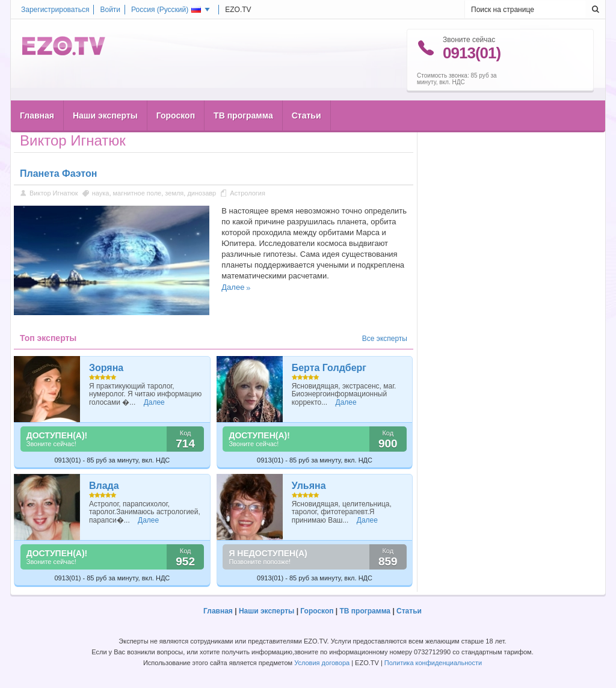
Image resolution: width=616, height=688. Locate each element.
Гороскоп (176, 91)
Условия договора (322, 663)
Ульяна (309, 486)
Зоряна (106, 368)
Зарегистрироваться (55, 10)
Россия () (166, 10)
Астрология (248, 193)
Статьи (306, 91)
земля (174, 193)
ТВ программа (243, 91)
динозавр (202, 193)
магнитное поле (137, 193)
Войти (110, 10)
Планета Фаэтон (58, 174)
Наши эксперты (105, 91)
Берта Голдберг (329, 368)
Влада (104, 486)
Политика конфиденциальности (433, 663)
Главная (37, 91)
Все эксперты (385, 339)
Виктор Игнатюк (54, 193)
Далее (233, 287)
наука (101, 193)
